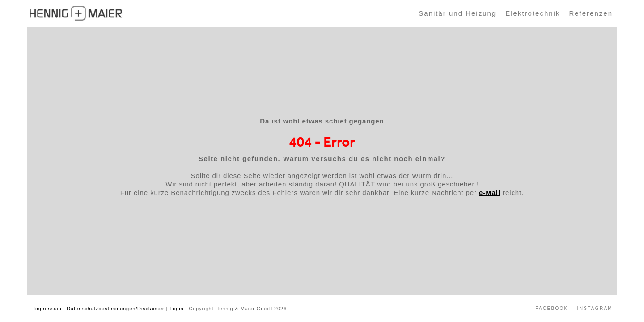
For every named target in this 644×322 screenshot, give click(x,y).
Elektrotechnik (533, 13)
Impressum (48, 309)
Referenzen (591, 13)
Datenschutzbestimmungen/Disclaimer (115, 309)
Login (176, 309)
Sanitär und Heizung (458, 13)
